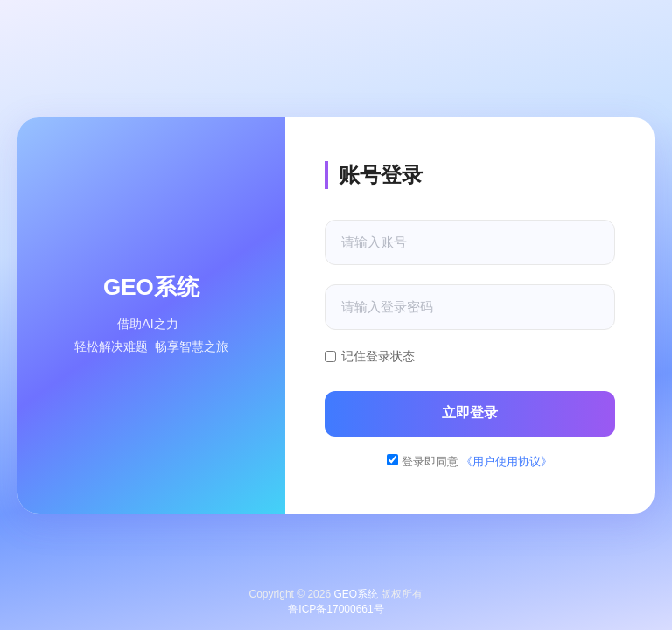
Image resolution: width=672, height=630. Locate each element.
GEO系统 (356, 594)
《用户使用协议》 (507, 462)
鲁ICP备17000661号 (336, 609)
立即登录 (470, 413)
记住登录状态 (370, 356)
